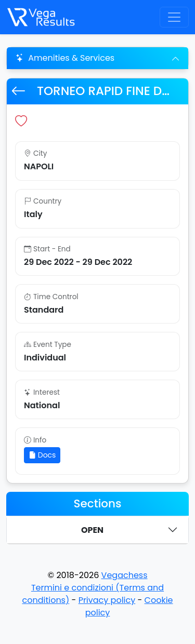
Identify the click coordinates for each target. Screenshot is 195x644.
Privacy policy (107, 600)
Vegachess (125, 575)
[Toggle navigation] (174, 17)
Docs (42, 455)
